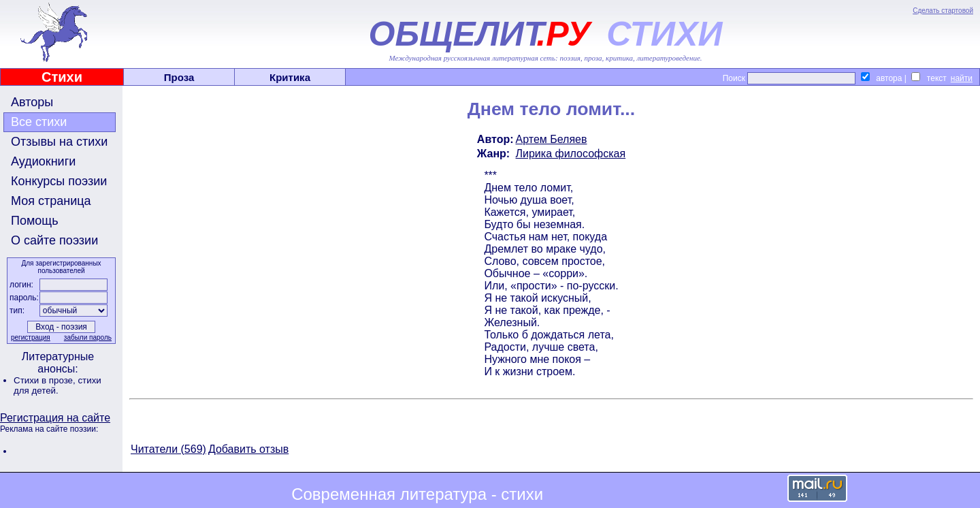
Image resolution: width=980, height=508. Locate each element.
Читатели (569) (168, 449)
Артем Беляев (552, 139)
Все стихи (39, 122)
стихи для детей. (58, 385)
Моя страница (51, 201)
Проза (179, 77)
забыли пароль (88, 337)
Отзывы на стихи (59, 142)
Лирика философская (571, 154)
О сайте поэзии (54, 240)
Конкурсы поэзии (59, 181)
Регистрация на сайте (55, 418)
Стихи (62, 77)
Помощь (35, 221)
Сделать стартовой (943, 11)
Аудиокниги (43, 161)
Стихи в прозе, (46, 380)
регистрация (31, 337)
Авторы (32, 102)
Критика (290, 77)
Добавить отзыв (248, 449)
